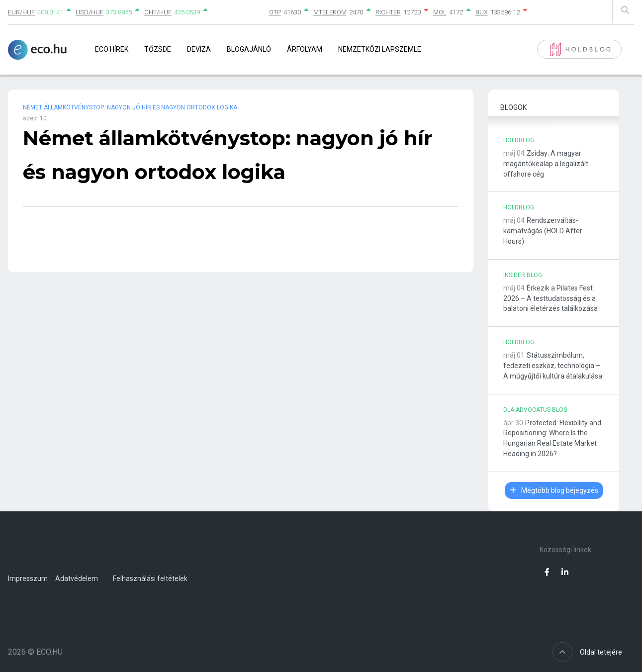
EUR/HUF (21, 12)
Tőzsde (158, 49)
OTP (275, 12)
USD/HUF (90, 12)
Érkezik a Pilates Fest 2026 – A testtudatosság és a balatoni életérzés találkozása (550, 298)
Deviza (199, 49)
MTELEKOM (330, 12)
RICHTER (388, 12)
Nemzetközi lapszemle (380, 49)
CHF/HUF (158, 12)
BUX (482, 12)
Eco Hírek (112, 49)
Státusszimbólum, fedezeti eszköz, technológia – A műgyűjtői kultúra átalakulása (553, 366)
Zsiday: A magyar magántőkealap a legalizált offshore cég (546, 164)
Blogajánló (249, 49)
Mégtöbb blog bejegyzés (554, 490)
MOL (440, 12)
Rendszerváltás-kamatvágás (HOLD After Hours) (543, 231)
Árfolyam (305, 49)
